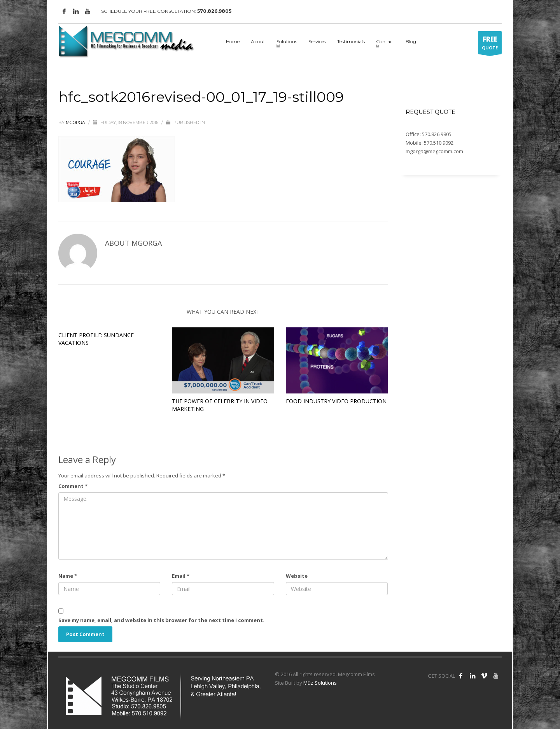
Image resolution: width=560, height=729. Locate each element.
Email (181, 576)
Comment (73, 486)
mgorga (76, 122)
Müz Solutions (320, 683)
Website (297, 576)
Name (68, 576)
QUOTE (490, 44)
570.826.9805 (214, 11)
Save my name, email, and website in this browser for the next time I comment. (161, 620)
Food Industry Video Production (336, 401)
